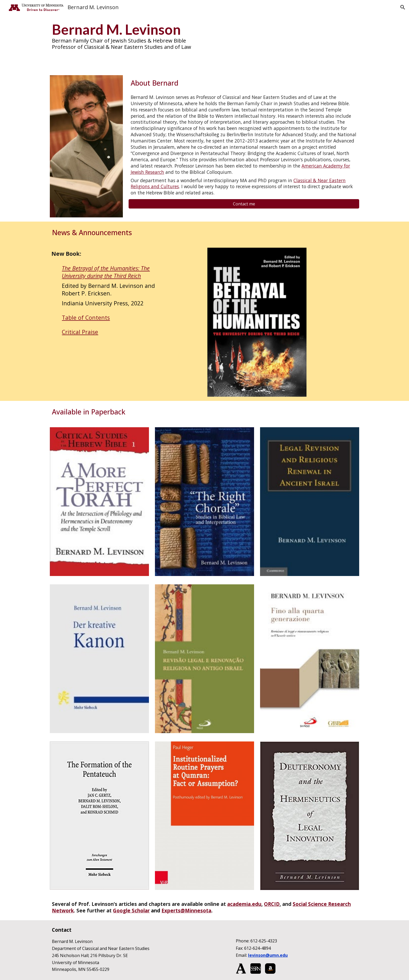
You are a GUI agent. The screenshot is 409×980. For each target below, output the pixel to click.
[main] (204, 35)
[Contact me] (244, 204)
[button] (403, 7)
